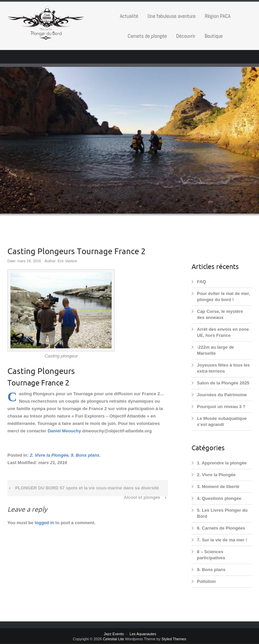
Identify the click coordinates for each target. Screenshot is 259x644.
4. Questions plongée (219, 498)
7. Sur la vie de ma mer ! (222, 540)
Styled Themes (174, 639)
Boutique (214, 36)
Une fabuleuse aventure (172, 16)
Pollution (206, 581)
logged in (45, 523)
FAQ (202, 282)
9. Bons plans (85, 455)
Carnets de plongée (147, 36)
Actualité (129, 16)
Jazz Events (114, 634)
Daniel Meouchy (64, 431)
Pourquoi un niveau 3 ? (221, 407)
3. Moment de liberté (218, 487)
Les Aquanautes (143, 634)
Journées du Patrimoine (222, 395)
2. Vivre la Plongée (49, 455)
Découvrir (186, 36)
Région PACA (218, 16)
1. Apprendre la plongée (222, 463)
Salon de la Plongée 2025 (223, 383)
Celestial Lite (113, 639)
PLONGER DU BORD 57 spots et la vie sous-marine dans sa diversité (87, 488)
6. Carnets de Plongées (221, 528)
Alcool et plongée (142, 497)
